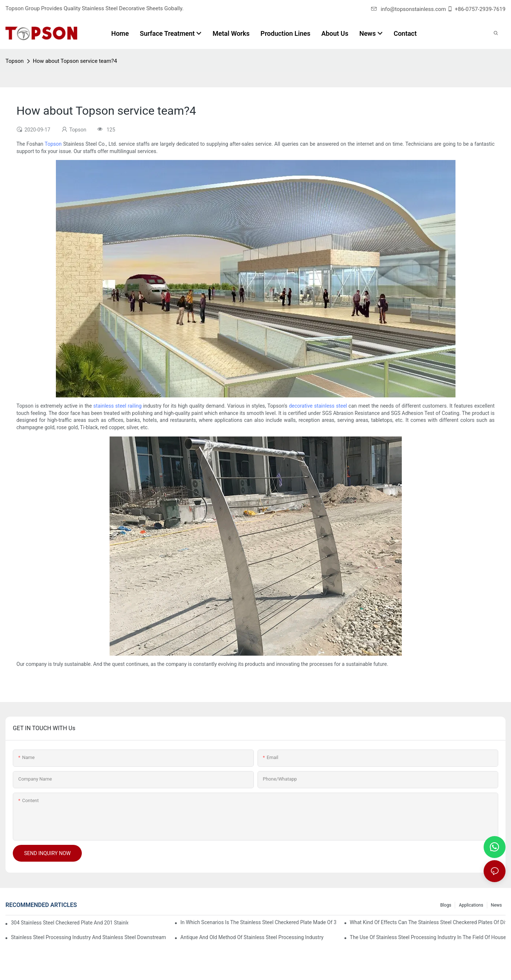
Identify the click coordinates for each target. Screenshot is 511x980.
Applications (471, 905)
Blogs (446, 905)
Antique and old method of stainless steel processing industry (252, 937)
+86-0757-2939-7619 (480, 9)
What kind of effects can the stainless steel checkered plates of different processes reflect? (428, 922)
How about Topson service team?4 (75, 61)
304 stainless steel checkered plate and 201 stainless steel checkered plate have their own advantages (70, 923)
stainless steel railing (118, 406)
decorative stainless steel (318, 406)
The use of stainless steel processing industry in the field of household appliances (428, 937)
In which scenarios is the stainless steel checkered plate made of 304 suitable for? (258, 922)
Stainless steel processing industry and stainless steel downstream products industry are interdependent (89, 937)
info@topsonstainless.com (409, 9)
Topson (15, 61)
